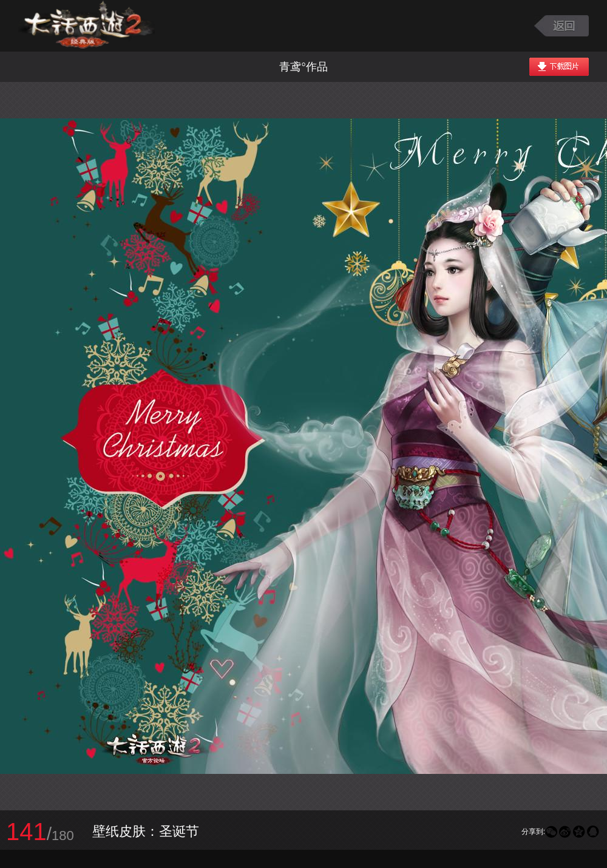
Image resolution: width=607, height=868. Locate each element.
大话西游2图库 (86, 26)
